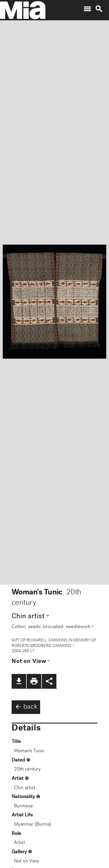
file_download (19, 681)
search (99, 9)
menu (87, 9)
